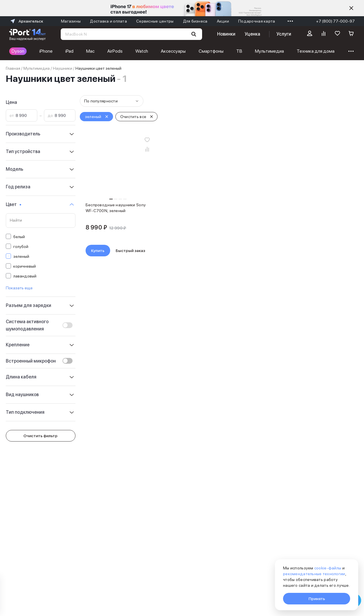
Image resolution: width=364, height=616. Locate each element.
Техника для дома (316, 51)
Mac (90, 51)
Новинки (226, 34)
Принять (317, 599)
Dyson (18, 51)
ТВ (239, 51)
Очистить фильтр (40, 436)
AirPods (115, 51)
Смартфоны (211, 51)
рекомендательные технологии (314, 574)
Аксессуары (173, 51)
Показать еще (19, 288)
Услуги (284, 34)
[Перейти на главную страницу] (27, 34)
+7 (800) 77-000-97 (335, 21)
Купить (98, 251)
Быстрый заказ (130, 251)
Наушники (63, 68)
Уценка (252, 34)
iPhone (46, 51)
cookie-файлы (328, 568)
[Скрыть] (351, 8)
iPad (69, 51)
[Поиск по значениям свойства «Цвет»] (41, 220)
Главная (13, 68)
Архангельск (26, 21)
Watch (142, 51)
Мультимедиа (269, 51)
